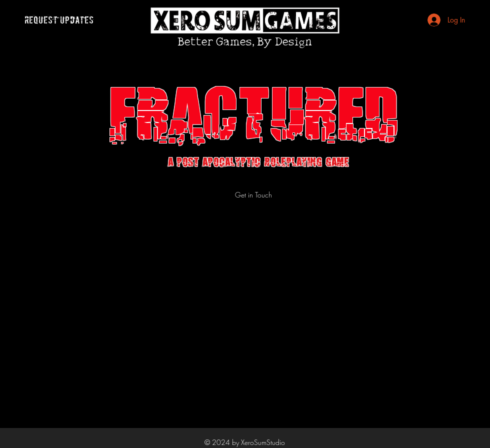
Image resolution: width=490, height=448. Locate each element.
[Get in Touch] (253, 195)
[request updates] (59, 20)
